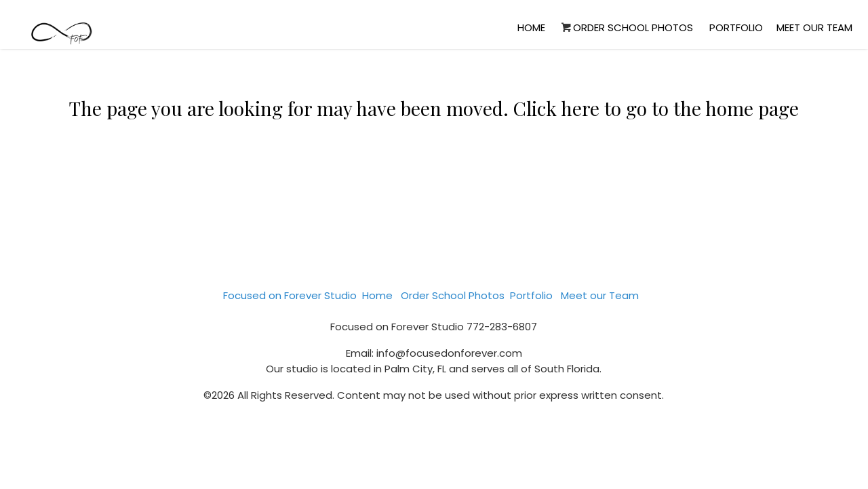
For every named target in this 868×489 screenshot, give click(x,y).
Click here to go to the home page (656, 108)
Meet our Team (814, 27)
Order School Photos (626, 27)
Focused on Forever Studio (290, 295)
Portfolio (736, 27)
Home (531, 27)
